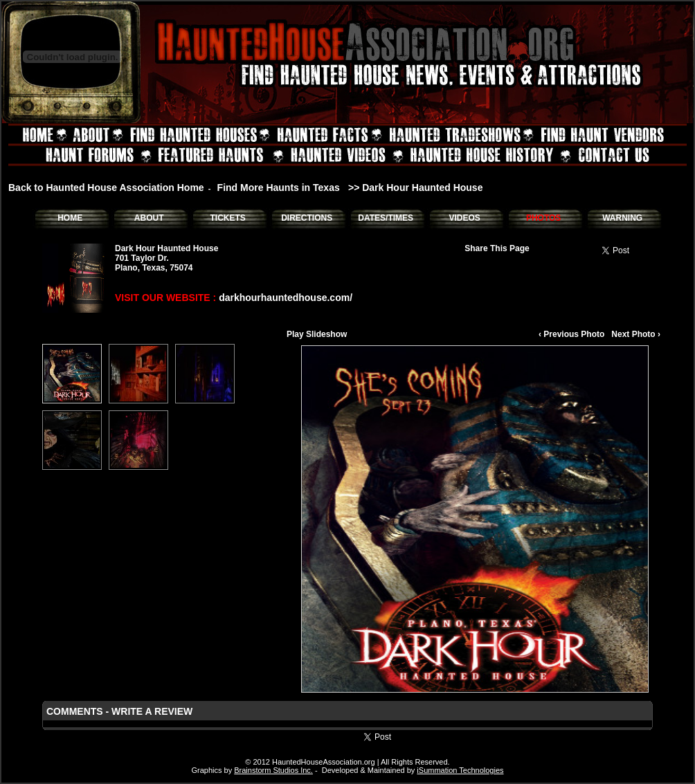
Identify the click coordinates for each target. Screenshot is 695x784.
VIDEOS (464, 218)
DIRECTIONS (307, 218)
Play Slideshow (317, 334)
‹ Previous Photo (571, 334)
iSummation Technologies (460, 770)
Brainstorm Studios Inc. (273, 770)
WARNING (622, 218)
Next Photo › (636, 334)
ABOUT (149, 218)
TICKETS (227, 218)
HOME (70, 218)
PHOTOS (543, 218)
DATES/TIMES (386, 218)
